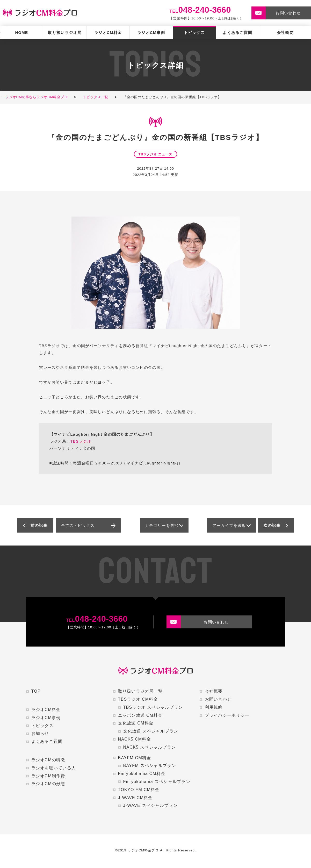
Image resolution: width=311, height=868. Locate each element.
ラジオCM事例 (151, 33)
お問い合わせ (218, 699)
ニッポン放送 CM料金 (140, 715)
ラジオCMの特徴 (48, 760)
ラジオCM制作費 (48, 776)
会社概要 (285, 33)
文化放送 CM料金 (136, 723)
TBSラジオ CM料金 (138, 699)
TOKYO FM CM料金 (139, 790)
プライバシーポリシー (227, 715)
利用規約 (214, 707)
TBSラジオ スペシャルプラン (153, 707)
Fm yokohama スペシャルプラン (157, 782)
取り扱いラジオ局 (65, 33)
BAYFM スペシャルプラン (150, 766)
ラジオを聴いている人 (54, 768)
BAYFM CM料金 (135, 758)
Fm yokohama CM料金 (142, 774)
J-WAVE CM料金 (135, 798)
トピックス (194, 33)
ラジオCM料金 (108, 33)
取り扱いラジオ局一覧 (140, 691)
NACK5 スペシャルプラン (150, 747)
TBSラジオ (81, 441)
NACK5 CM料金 (135, 739)
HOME (21, 33)
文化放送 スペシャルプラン (151, 731)
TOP (36, 691)
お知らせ (40, 733)
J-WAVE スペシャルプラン (150, 805)
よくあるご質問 (237, 33)
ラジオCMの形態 (48, 784)
